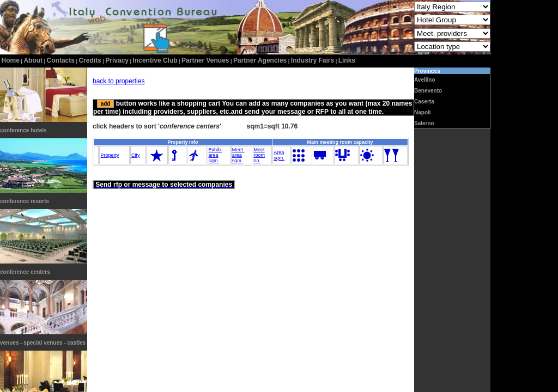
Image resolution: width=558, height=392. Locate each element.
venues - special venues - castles (43, 343)
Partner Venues (205, 60)
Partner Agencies (260, 60)
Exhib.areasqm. (216, 155)
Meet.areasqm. (238, 155)
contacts (61, 60)
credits (90, 60)
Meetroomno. (260, 155)
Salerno (424, 123)
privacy (117, 60)
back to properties (119, 81)
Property (110, 155)
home (11, 60)
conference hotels (23, 130)
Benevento (428, 91)
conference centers (25, 272)
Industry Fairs (313, 60)
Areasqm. (279, 155)
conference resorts (25, 201)
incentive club (155, 60)
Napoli (423, 112)
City (136, 155)
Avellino (425, 80)
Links (347, 60)
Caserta (424, 102)
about (33, 60)
